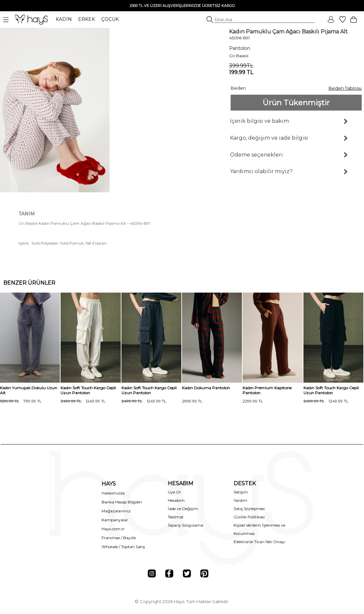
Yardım (240, 500)
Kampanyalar (115, 520)
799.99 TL (21, 401)
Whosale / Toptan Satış (123, 547)
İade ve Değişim (183, 509)
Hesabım (176, 500)
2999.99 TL (192, 401)
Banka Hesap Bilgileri (122, 502)
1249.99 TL (83, 401)
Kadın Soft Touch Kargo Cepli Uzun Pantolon (88, 390)
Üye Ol (174, 492)
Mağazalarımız (116, 511)
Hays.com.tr (113, 529)
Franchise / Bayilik (119, 538)
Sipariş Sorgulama (185, 525)
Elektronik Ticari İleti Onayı (259, 542)
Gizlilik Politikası (249, 517)
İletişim (241, 492)
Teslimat (176, 517)
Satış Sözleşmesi (249, 509)
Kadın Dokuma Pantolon (206, 388)
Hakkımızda (113, 493)
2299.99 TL (253, 401)
